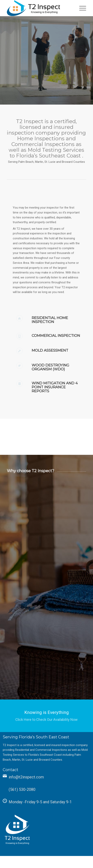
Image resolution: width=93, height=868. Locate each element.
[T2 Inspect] (39, 8)
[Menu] (81, 8)
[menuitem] (81, 8)
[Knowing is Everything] (46, 716)
